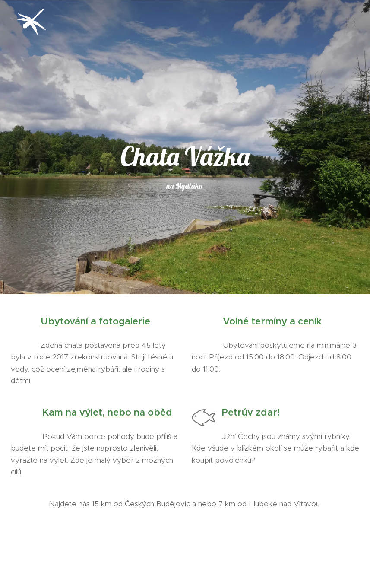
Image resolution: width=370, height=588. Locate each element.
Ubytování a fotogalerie (95, 321)
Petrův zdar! (250, 412)
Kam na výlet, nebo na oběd (107, 412)
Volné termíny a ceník (272, 321)
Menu (351, 22)
